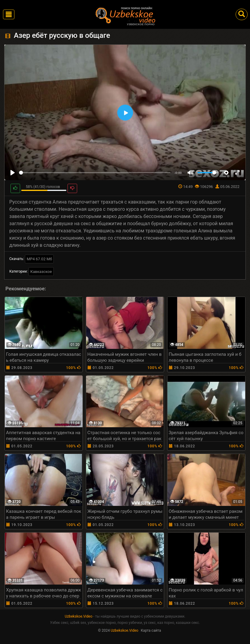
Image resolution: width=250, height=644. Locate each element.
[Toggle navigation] (9, 14)
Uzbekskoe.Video (79, 616)
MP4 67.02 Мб (39, 259)
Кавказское (41, 272)
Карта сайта (151, 630)
